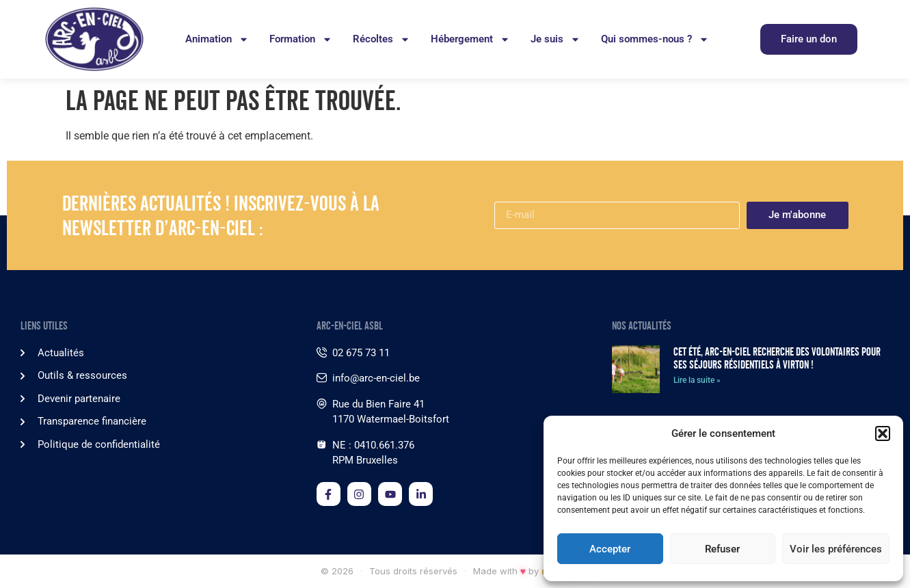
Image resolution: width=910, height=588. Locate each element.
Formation (301, 39)
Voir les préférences (836, 549)
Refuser (722, 549)
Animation (217, 39)
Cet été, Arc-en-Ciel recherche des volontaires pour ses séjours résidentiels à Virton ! (777, 358)
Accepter (610, 549)
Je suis (556, 39)
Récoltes (382, 39)
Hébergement (470, 39)
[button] (883, 433)
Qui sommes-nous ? (655, 39)
